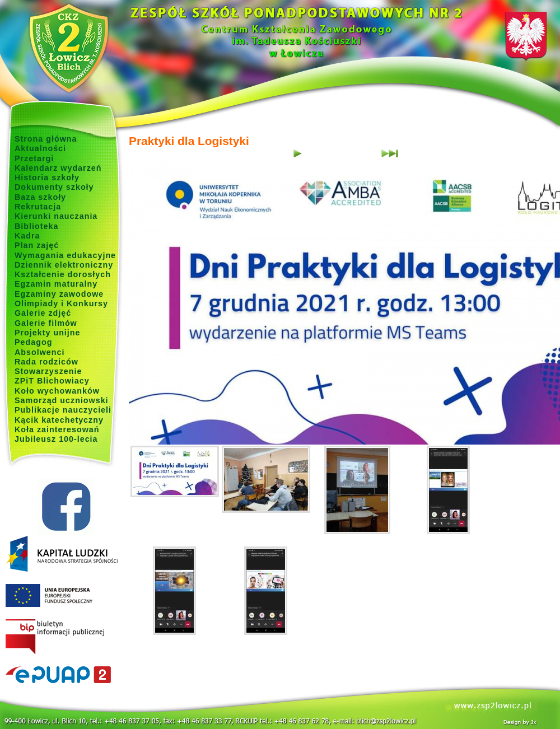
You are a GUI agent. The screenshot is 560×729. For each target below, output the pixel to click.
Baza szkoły (40, 197)
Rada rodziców (46, 362)
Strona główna (46, 139)
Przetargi (34, 158)
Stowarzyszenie (48, 371)
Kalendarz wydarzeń (58, 168)
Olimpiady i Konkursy (61, 303)
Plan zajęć (37, 245)
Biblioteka (36, 226)
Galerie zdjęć (43, 313)
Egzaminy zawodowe (59, 294)
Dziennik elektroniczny (64, 265)
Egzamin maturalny (56, 284)
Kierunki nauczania (56, 216)
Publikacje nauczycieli (63, 410)
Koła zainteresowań (57, 429)
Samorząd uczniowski (62, 400)
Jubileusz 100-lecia (56, 439)
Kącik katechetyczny (59, 420)
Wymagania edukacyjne (65, 255)
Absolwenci (39, 352)
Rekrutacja (38, 207)
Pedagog (33, 342)
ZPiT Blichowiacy (52, 381)
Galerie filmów (46, 323)
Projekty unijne (48, 333)
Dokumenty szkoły (54, 187)
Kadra (27, 236)
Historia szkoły (47, 177)
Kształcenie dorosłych (63, 274)
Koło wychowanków (57, 391)
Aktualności (40, 148)
